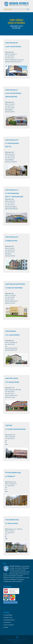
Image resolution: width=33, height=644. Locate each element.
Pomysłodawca (8, 622)
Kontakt (6, 627)
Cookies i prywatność (9, 625)
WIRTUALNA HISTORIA (14, 640)
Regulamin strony (8, 617)
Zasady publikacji (8, 615)
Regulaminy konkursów (10, 620)
